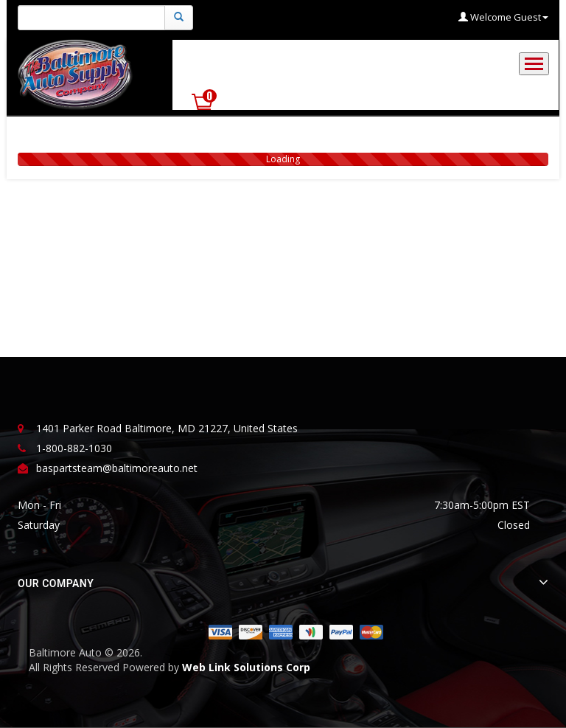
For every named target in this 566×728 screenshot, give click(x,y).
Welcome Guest (503, 17)
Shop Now (502, 70)
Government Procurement (268, 61)
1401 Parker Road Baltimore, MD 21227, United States (167, 428)
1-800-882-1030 (74, 448)
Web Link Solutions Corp (246, 667)
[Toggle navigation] (534, 64)
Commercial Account (406, 61)
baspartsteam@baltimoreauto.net (117, 468)
